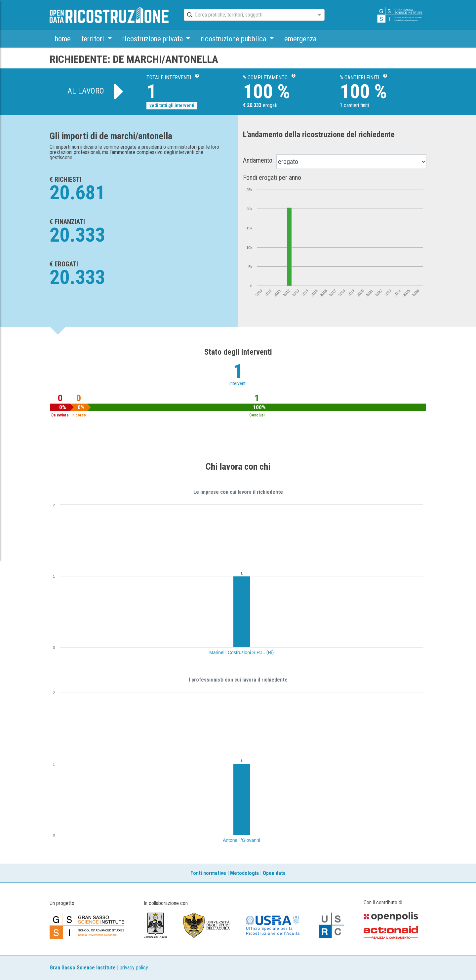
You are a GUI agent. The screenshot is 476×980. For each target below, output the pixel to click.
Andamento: (258, 160)
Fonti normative (208, 873)
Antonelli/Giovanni (241, 840)
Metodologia (244, 873)
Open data (274, 873)
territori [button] (94, 39)
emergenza (300, 39)
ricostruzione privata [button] (153, 39)
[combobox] (248, 15)
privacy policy (134, 968)
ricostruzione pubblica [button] (234, 39)
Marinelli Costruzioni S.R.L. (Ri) (241, 652)
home (63, 39)
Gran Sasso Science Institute (83, 968)
